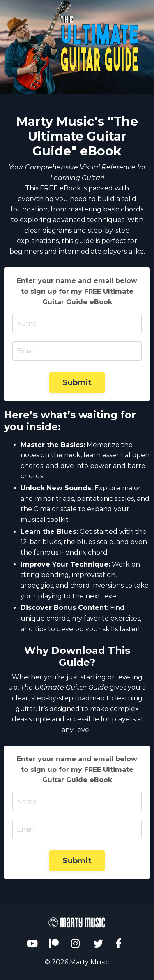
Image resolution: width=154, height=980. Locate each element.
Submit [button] (77, 382)
